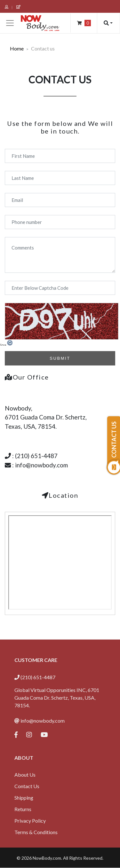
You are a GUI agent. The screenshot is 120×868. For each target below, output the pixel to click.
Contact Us (27, 786)
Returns (23, 809)
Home (17, 48)
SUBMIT (60, 358)
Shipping (24, 798)
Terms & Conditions (36, 832)
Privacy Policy (30, 821)
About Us (25, 775)
